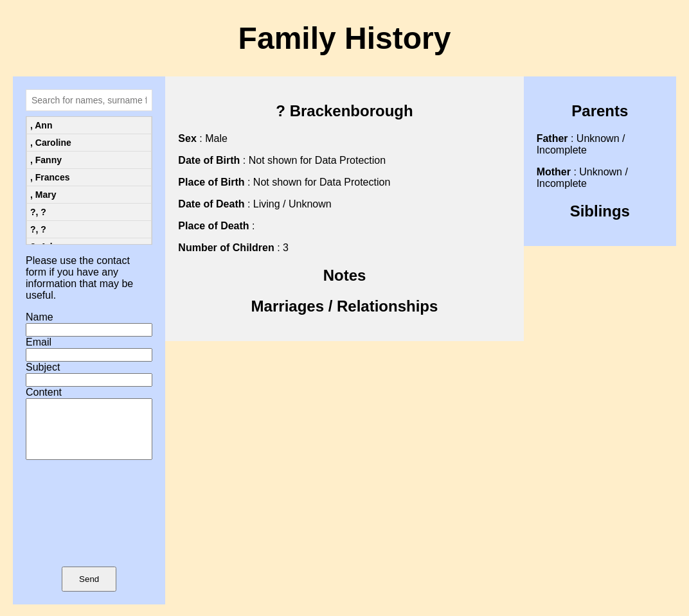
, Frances (50, 177)
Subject (43, 367)
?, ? (38, 212)
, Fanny (46, 160)
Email (39, 342)
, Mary (43, 195)
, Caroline (51, 143)
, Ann (41, 125)
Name (40, 317)
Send (89, 591)
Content (44, 392)
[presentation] (89, 532)
